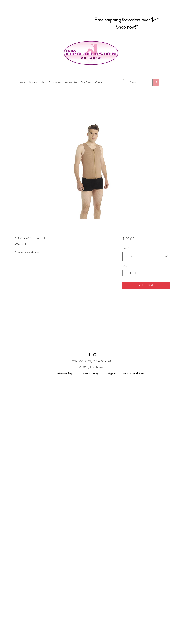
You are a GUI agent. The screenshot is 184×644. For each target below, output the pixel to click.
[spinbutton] (131, 273)
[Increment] (136, 273)
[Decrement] (125, 273)
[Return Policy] (91, 373)
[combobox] (146, 256)
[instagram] (95, 355)
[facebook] (89, 355)
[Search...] (135, 82)
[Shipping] (111, 373)
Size (126, 248)
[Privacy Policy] (64, 373)
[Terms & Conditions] (133, 373)
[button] (170, 81)
